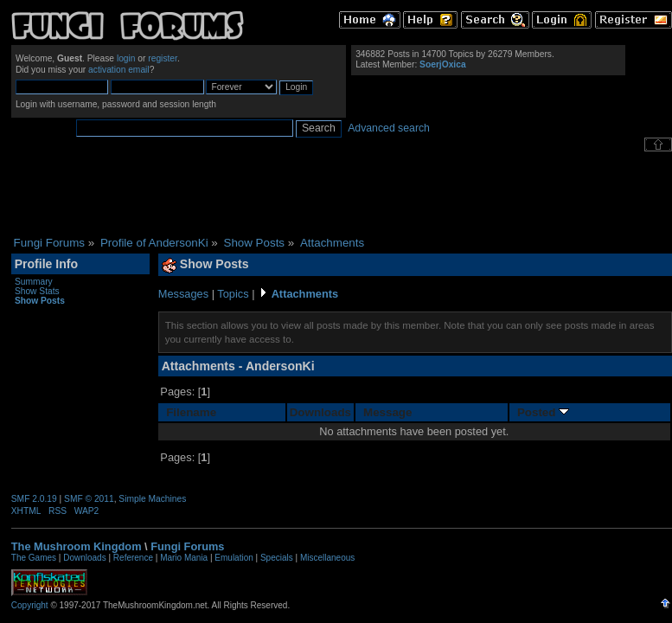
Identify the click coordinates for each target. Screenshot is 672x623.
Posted (543, 412)
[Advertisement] (342, 194)
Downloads (320, 412)
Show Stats (37, 291)
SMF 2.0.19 (34, 499)
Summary (34, 282)
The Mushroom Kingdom (77, 546)
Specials (277, 558)
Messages (183, 294)
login (126, 58)
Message (387, 412)
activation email (119, 70)
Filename (191, 412)
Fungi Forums (187, 546)
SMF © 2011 (89, 499)
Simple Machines (152, 499)
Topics (233, 294)
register (163, 58)
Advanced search (389, 128)
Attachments (305, 294)
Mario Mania (184, 558)
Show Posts (40, 301)
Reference (133, 558)
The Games (34, 558)
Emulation (234, 558)
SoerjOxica (442, 64)
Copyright (30, 605)
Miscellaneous (327, 558)
